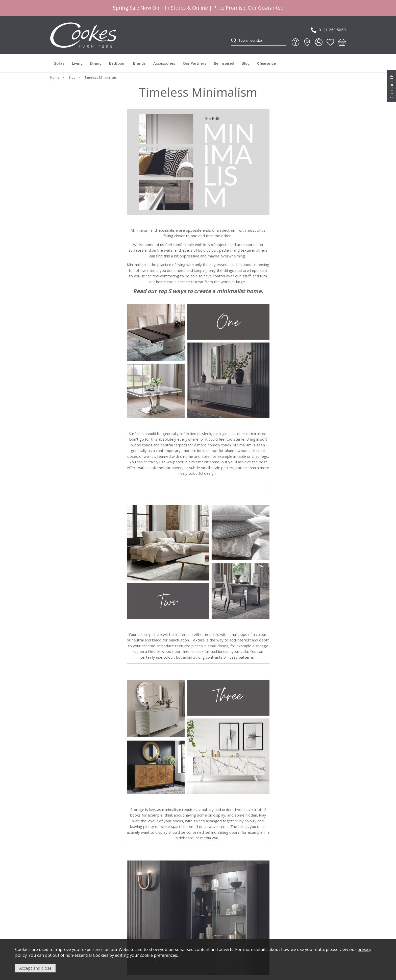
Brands (139, 63)
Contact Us (391, 86)
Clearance (266, 63)
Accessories (164, 63)
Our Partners (195, 63)
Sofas (59, 63)
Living (77, 63)
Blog (246, 63)
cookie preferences (158, 955)
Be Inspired (224, 63)
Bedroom (117, 63)
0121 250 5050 (328, 30)
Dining (96, 63)
